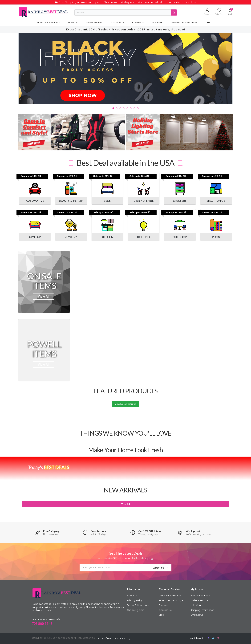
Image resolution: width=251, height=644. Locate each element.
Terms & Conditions (138, 605)
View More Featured (125, 404)
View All (44, 296)
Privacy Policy (135, 600)
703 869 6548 (42, 624)
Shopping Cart (135, 610)
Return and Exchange (171, 600)
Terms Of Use (104, 638)
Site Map (164, 605)
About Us (132, 596)
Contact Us (165, 610)
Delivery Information (170, 596)
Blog (161, 615)
